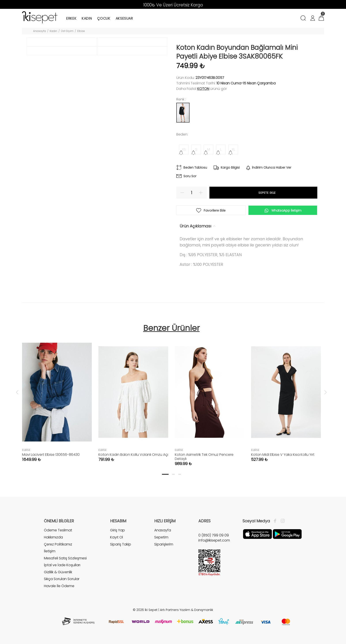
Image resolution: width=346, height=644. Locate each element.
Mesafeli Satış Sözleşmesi (65, 558)
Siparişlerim (164, 544)
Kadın (53, 31)
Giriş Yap (118, 530)
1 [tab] (165, 474)
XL (233, 149)
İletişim (50, 551)
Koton (203, 89)
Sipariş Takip (121, 544)
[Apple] (257, 534)
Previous (17, 392)
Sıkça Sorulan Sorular (62, 579)
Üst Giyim (67, 31)
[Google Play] (287, 534)
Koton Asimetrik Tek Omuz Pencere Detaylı (204, 457)
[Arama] (304, 19)
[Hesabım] (312, 19)
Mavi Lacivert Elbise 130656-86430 (51, 455)
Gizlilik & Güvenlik (58, 572)
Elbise (81, 31)
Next (325, 392)
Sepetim (161, 537)
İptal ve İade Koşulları (62, 565)
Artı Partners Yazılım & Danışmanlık (187, 610)
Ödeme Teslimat (58, 530)
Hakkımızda (53, 537)
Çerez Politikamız (58, 544)
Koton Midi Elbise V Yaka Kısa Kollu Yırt (283, 455)
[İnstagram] (282, 521)
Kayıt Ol (117, 537)
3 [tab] (180, 474)
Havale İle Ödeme (59, 586)
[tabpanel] (57, 396)
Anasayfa (39, 31)
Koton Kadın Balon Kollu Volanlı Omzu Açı (133, 455)
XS (184, 149)
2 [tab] (173, 474)
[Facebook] (276, 521)
